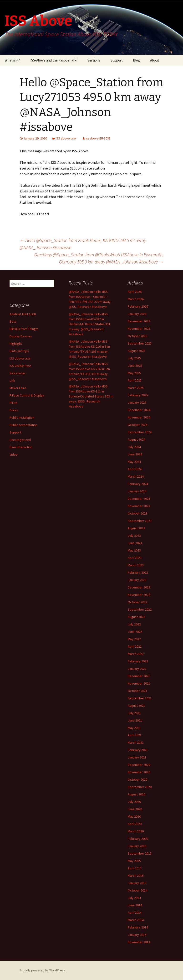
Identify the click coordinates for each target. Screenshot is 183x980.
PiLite (13, 403)
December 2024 (139, 410)
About (155, 60)
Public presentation (23, 425)
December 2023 (139, 499)
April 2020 (135, 824)
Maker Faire (18, 388)
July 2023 (134, 536)
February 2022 (138, 661)
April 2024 (135, 469)
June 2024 (135, 454)
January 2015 (137, 883)
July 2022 (134, 624)
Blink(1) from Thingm (24, 329)
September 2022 (140, 609)
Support (117, 60)
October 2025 (137, 336)
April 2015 (135, 868)
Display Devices (21, 336)
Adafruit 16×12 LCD (23, 314)
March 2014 (136, 920)
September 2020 (140, 787)
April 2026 (135, 292)
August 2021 (136, 706)
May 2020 (134, 816)
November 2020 (139, 772)
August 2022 (136, 617)
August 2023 (136, 528)
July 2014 (134, 898)
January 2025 (137, 402)
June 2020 (135, 809)
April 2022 (135, 646)
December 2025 (139, 321)
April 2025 (135, 380)
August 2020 (136, 794)
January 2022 (137, 669)
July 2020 (134, 802)
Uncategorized (20, 440)
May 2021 (134, 728)
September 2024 (140, 432)
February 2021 (138, 750)
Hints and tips (19, 351)
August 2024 (136, 439)
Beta (13, 321)
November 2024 (139, 417)
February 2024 (138, 484)
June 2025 (135, 366)
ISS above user (66, 138)
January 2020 (137, 846)
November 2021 (139, 683)
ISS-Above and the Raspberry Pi (54, 60)
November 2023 (139, 506)
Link (12, 381)
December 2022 (139, 587)
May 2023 (134, 550)
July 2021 (134, 713)
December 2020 (139, 765)
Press (14, 410)
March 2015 (136, 876)
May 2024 (134, 462)
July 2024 (134, 447)
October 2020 (137, 779)
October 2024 (137, 425)
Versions (94, 60)
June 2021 (135, 720)
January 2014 (137, 935)
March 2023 (136, 565)
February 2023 (138, 573)
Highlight (16, 344)
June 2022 (135, 632)
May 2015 (134, 861)
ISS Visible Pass (20, 366)
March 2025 (136, 388)
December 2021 (139, 676)
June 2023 (135, 543)
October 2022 (137, 602)
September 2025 (140, 343)
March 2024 (136, 476)
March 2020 (136, 831)
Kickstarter (18, 373)
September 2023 (140, 521)
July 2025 (134, 358)
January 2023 (137, 580)
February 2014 (138, 927)
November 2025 (139, 329)
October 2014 (137, 890)
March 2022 (136, 654)
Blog (136, 60)
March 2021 (136, 743)
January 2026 (137, 314)
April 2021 (135, 735)
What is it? (12, 60)
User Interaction (21, 447)
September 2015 (140, 853)
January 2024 (137, 491)
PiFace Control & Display (27, 395)
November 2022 (139, 595)
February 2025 (138, 395)
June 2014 (135, 905)
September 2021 (140, 698)
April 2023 (135, 558)
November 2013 (139, 942)
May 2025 (134, 373)
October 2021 (137, 691)
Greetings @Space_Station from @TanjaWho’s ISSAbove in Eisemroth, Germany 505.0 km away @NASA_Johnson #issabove (99, 258)
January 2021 (137, 757)
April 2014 (135, 913)
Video (14, 454)
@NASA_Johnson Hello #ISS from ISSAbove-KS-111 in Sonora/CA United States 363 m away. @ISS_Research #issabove (91, 396)
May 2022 (134, 639)
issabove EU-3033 (98, 138)
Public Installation (22, 418)
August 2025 (136, 351)
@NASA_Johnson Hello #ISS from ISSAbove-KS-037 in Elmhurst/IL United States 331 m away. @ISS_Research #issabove (89, 324)
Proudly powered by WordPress (42, 970)
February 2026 (138, 306)
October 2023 (137, 513)
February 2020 (138, 839)
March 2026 (136, 299)
